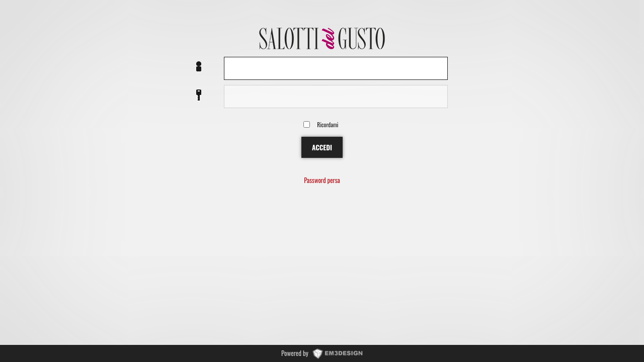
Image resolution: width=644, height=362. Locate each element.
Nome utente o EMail (199, 67)
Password (199, 95)
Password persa (322, 181)
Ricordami (328, 124)
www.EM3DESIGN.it (338, 353)
